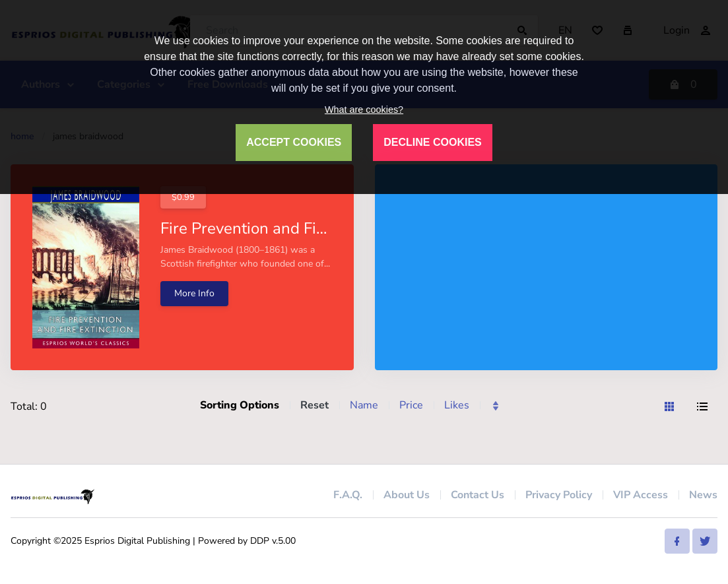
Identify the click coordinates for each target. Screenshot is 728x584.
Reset (314, 405)
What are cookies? (364, 110)
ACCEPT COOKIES (294, 142)
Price (411, 405)
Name (364, 405)
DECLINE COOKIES (432, 142)
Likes (457, 405)
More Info (194, 293)
